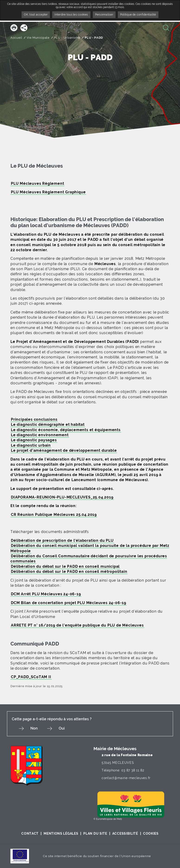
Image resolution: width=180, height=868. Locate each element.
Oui (62, 728)
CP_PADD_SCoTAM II (31, 677)
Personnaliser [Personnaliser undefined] (104, 15)
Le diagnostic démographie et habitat (48, 425)
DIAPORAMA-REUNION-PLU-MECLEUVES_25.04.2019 (62, 497)
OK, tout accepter (36, 15)
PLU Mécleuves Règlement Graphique (48, 192)
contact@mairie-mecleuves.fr (126, 778)
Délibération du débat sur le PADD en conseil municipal (65, 566)
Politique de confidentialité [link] (138, 15)
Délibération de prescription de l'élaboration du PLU (62, 541)
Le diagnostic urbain (31, 445)
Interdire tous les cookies (71, 15)
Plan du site (95, 834)
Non (34, 728)
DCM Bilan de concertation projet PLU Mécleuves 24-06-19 (69, 603)
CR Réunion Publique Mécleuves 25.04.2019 (54, 515)
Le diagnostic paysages (34, 440)
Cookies (151, 834)
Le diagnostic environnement (40, 435)
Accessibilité (125, 834)
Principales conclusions (34, 419)
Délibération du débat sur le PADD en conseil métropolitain (69, 572)
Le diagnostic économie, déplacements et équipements (66, 430)
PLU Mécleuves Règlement (37, 183)
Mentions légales (61, 834)
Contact (30, 834)
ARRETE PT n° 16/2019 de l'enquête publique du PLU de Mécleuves (77, 625)
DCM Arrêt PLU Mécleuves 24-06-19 (46, 594)
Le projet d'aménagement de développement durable (64, 450)
